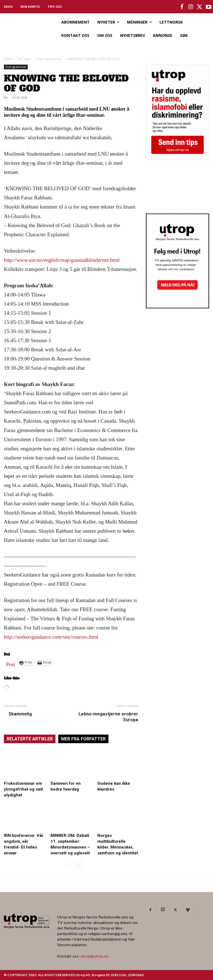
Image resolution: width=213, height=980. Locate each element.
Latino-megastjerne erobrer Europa (108, 717)
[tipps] (177, 158)
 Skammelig (18, 714)
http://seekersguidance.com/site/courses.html (51, 637)
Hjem (8, 59)
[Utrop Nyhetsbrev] (177, 307)
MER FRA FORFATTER (83, 739)
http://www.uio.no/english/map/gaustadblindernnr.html (62, 260)
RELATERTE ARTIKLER (30, 739)
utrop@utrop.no (94, 956)
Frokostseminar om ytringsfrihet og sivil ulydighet (23, 789)
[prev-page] (70, 864)
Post (11, 663)
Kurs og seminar (49, 59)
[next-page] (79, 864)
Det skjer (24, 59)
